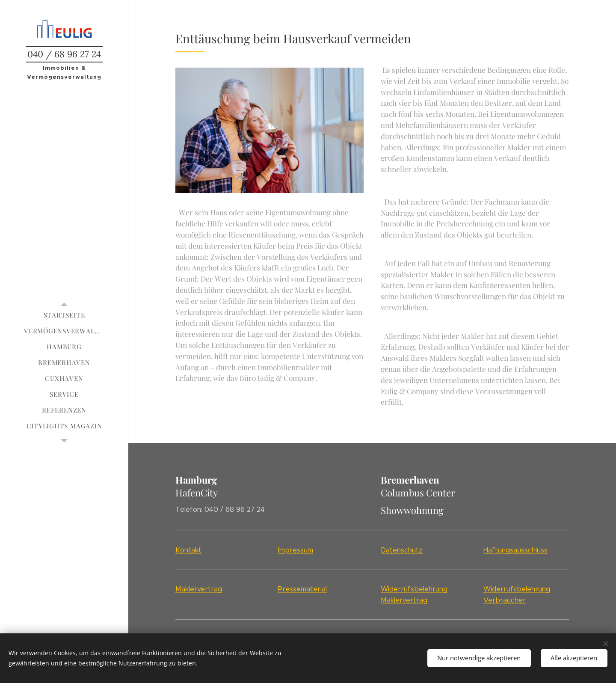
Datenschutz (402, 550)
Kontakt (188, 550)
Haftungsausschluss (515, 550)
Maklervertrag (199, 589)
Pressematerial (302, 589)
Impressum (296, 550)
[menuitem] (64, 315)
